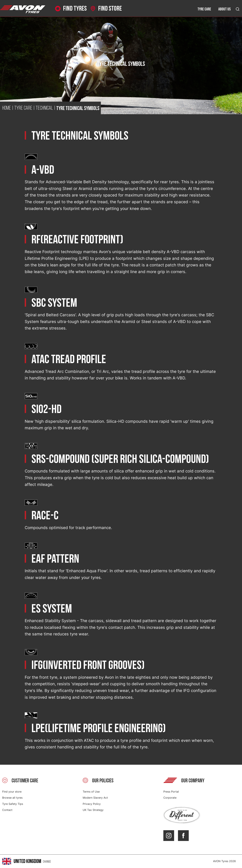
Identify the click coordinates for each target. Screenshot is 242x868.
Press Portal (171, 792)
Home (7, 108)
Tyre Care (23, 108)
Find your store (12, 792)
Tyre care (204, 9)
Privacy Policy (92, 804)
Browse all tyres (12, 798)
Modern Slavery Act (95, 798)
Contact (7, 810)
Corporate (170, 798)
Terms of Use (91, 792)
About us (225, 9)
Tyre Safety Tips (13, 804)
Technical (44, 108)
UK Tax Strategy (93, 810)
